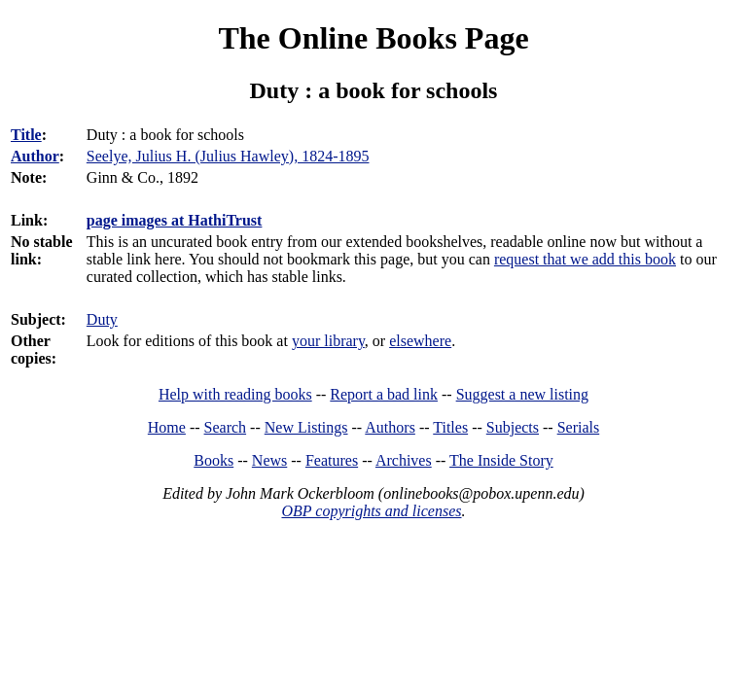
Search (226, 427)
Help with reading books (235, 394)
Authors (390, 427)
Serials (579, 427)
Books (213, 460)
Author (35, 156)
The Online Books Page (373, 38)
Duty (102, 319)
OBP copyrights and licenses (371, 511)
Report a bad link (384, 394)
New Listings (306, 427)
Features (332, 460)
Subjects (513, 427)
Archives (404, 460)
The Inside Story (501, 460)
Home (167, 427)
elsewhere (420, 341)
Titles (450, 427)
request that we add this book (585, 259)
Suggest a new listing (522, 394)
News (269, 460)
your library (328, 341)
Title (26, 135)
